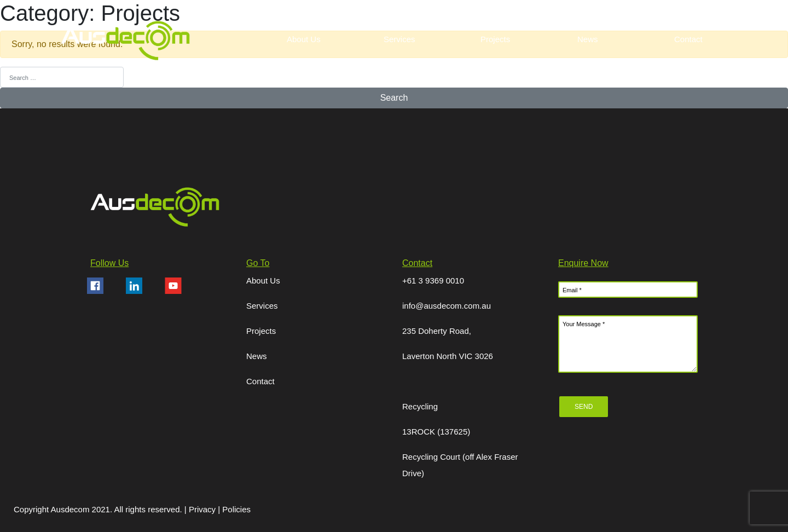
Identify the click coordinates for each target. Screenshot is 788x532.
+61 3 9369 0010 (433, 281)
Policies (236, 509)
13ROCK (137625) (436, 432)
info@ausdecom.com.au (447, 306)
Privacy (203, 509)
